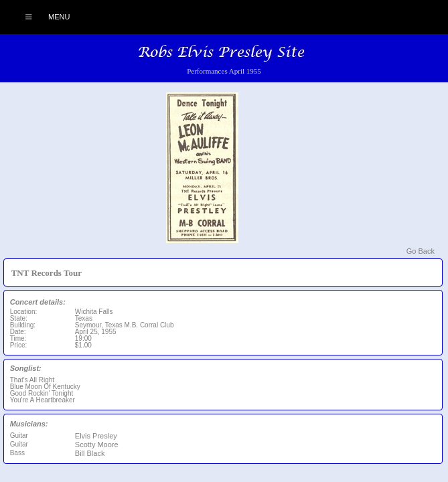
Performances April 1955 (224, 71)
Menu (41, 17)
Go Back (421, 251)
